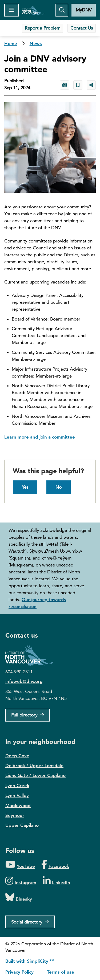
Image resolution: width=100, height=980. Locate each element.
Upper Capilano (22, 825)
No (59, 487)
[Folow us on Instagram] (21, 881)
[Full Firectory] (28, 715)
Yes (25, 487)
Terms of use (61, 972)
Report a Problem (43, 28)
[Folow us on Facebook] (55, 865)
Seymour (15, 815)
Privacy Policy (19, 972)
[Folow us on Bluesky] (19, 898)
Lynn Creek (17, 785)
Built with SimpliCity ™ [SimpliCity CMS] (30, 961)
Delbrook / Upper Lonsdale (34, 766)
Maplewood (18, 805)
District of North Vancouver (32, 655)
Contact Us (82, 28)
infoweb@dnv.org (24, 681)
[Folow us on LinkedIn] (56, 881)
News (36, 43)
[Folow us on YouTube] (20, 865)
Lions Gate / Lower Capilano (35, 775)
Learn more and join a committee (40, 437)
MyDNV (84, 10)
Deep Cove (17, 756)
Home (33, 10)
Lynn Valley (17, 795)
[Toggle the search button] (62, 10)
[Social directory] (30, 922)
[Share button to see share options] (91, 85)
